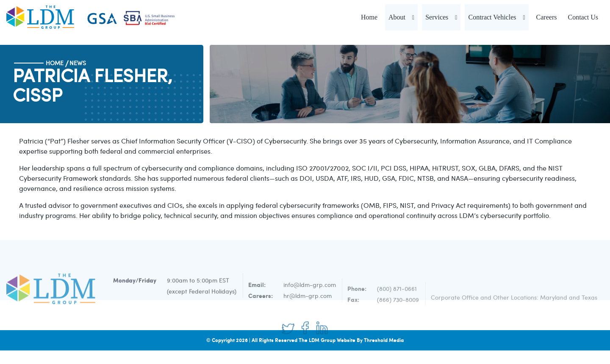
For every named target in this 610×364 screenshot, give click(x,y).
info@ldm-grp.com (310, 297)
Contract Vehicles (492, 17)
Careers (547, 17)
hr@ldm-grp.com (308, 308)
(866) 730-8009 (398, 310)
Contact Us (583, 17)
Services (437, 17)
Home (369, 17)
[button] (413, 17)
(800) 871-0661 (397, 299)
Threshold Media (384, 340)
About (397, 17)
